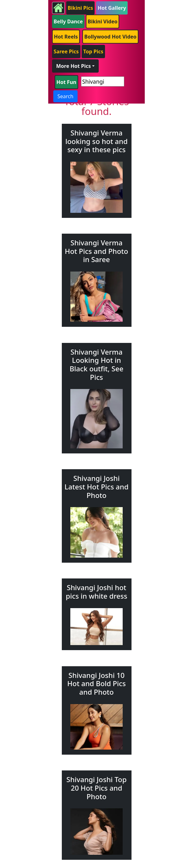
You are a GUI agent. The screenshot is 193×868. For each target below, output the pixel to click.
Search (65, 96)
